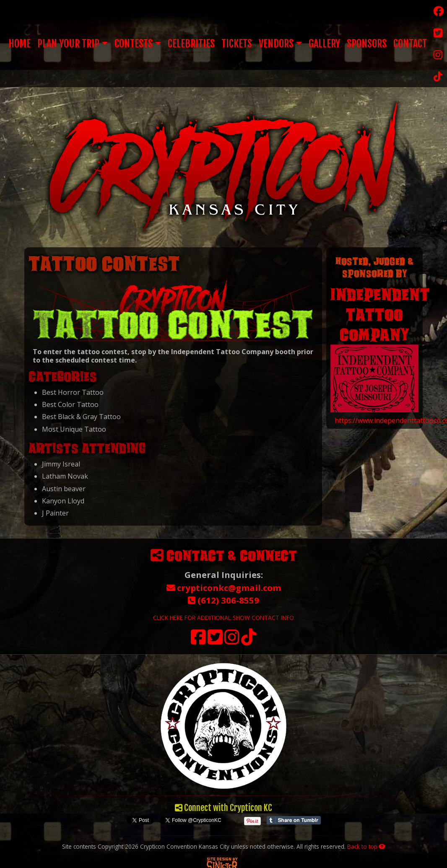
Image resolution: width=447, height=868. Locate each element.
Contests (134, 44)
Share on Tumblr (294, 820)
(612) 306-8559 (223, 600)
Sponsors (367, 44)
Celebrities (191, 44)
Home (19, 44)
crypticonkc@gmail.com (224, 588)
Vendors (276, 44)
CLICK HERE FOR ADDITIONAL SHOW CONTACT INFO (223, 618)
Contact (410, 44)
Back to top (366, 846)
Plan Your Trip (68, 44)
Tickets (237, 44)
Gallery (324, 44)
